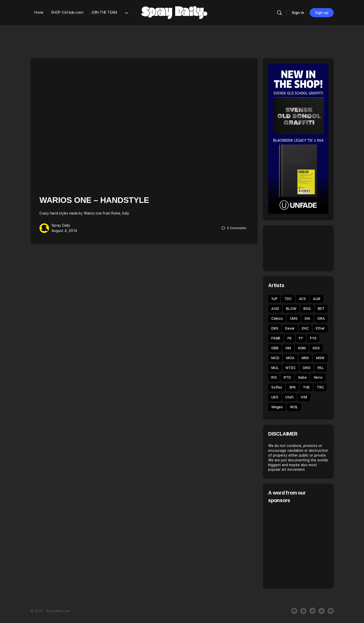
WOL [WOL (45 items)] (294, 407)
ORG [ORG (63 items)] (306, 368)
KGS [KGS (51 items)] (316, 348)
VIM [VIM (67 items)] (304, 397)
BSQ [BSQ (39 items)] (307, 309)
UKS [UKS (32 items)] (275, 397)
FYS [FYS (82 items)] (313, 338)
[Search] (279, 13)
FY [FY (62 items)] (301, 338)
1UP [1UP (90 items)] (274, 299)
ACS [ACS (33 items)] (302, 299)
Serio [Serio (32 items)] (318, 377)
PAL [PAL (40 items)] (321, 368)
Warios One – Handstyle (94, 200)
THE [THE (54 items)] (306, 387)
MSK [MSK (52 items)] (305, 358)
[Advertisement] (311, 545)
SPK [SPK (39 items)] (292, 387)
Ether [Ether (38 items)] (320, 328)
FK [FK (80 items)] (290, 338)
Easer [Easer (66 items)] (290, 328)
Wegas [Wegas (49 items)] (277, 407)
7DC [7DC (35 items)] (288, 299)
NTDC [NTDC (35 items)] (291, 368)
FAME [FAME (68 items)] (276, 338)
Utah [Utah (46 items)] (289, 397)
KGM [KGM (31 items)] (302, 348)
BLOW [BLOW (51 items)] (291, 309)
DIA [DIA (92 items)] (308, 318)
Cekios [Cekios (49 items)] (277, 318)
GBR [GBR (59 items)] (275, 348)
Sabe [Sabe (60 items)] (302, 377)
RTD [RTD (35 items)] (287, 377)
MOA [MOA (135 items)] (290, 358)
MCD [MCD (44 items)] (275, 358)
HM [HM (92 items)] (288, 348)
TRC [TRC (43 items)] (320, 387)
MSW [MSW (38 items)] (320, 358)
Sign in (298, 13)
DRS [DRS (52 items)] (275, 328)
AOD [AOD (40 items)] (275, 309)
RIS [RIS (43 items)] (274, 377)
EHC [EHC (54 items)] (305, 328)
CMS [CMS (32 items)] (294, 318)
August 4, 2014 (64, 231)
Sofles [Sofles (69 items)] (277, 387)
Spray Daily (61, 225)
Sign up (322, 13)
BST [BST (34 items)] (321, 309)
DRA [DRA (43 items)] (321, 318)
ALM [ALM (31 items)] (317, 299)
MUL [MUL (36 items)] (275, 368)
